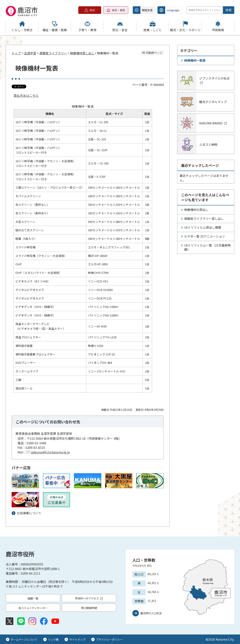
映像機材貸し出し (82, 53)
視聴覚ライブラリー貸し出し (204, 219)
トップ (16, 53)
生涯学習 (30, 53)
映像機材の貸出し (196, 210)
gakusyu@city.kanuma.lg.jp (51, 452)
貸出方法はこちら (26, 95)
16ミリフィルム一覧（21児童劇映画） (207, 247)
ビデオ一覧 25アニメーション (205, 236)
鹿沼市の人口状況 (151, 613)
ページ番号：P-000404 (148, 85)
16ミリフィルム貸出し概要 (203, 227)
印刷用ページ (154, 53)
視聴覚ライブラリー (53, 53)
